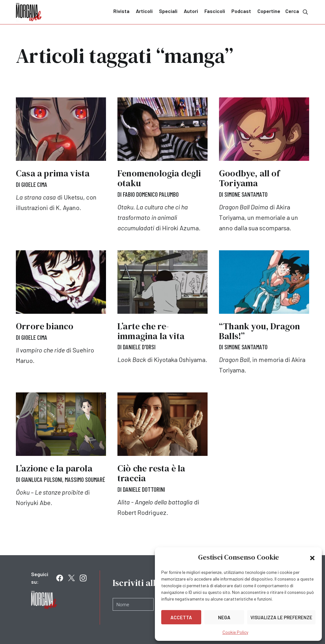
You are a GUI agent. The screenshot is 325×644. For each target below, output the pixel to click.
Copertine (269, 11)
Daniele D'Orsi (139, 347)
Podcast (241, 11)
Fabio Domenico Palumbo (151, 194)
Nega (224, 617)
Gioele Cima (34, 184)
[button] (312, 557)
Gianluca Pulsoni (42, 479)
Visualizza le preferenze (281, 617)
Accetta (181, 617)
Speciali (168, 11)
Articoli (144, 11)
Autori (191, 11)
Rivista (121, 11)
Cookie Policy (235, 632)
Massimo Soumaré (85, 479)
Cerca (297, 12)
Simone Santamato (246, 194)
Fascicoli (215, 11)
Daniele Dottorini (144, 489)
